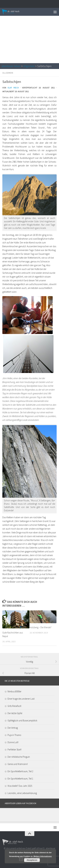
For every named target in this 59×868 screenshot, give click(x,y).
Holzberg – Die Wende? (41, 627)
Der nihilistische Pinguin (19, 757)
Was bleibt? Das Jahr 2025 (20, 786)
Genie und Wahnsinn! (18, 764)
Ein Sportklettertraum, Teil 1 (20, 779)
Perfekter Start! (14, 750)
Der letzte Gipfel (15, 713)
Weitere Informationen (43, 856)
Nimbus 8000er (14, 691)
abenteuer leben (11, 66)
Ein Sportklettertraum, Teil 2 (20, 771)
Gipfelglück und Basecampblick (22, 720)
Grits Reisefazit (14, 706)
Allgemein (29, 66)
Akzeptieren (32, 860)
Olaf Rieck (13, 88)
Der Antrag (13, 728)
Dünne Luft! (13, 742)
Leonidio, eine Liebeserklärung (22, 793)
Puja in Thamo (14, 735)
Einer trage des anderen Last (21, 699)
